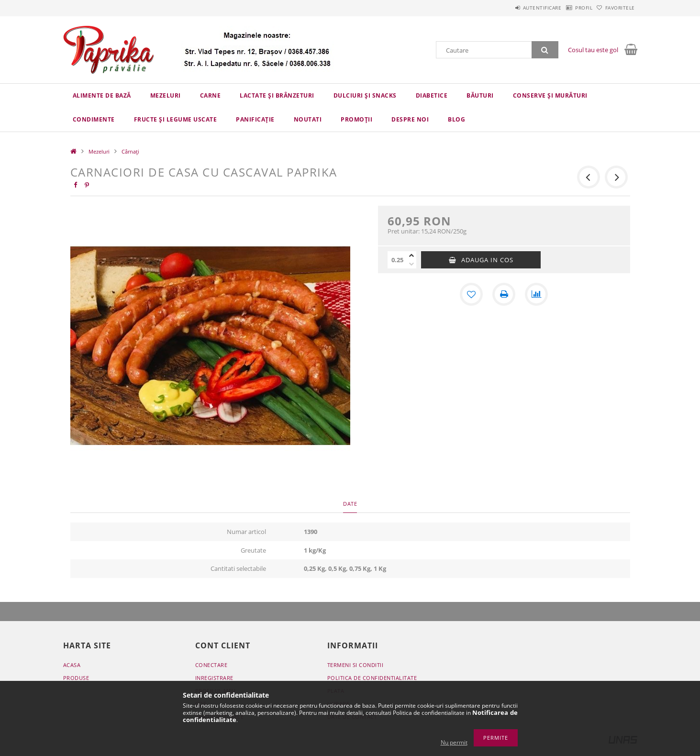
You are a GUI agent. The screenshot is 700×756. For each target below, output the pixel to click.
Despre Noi (410, 119)
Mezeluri (166, 95)
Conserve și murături (550, 95)
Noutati (308, 119)
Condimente (94, 119)
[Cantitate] (397, 260)
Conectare (211, 665)
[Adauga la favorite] (471, 294)
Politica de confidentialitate (372, 678)
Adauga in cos (487, 260)
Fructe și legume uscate (176, 119)
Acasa (72, 665)
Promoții (356, 119)
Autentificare (517, 8)
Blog (456, 119)
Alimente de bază (102, 95)
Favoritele (615, 8)
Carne (211, 95)
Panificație (255, 119)
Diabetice (432, 95)
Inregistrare (214, 678)
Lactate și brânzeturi (277, 95)
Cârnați (130, 151)
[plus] (411, 256)
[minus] (411, 264)
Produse (76, 678)
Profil (569, 8)
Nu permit (454, 742)
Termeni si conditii (356, 665)
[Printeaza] (504, 294)
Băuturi (480, 95)
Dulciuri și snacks (365, 95)
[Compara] (536, 294)
